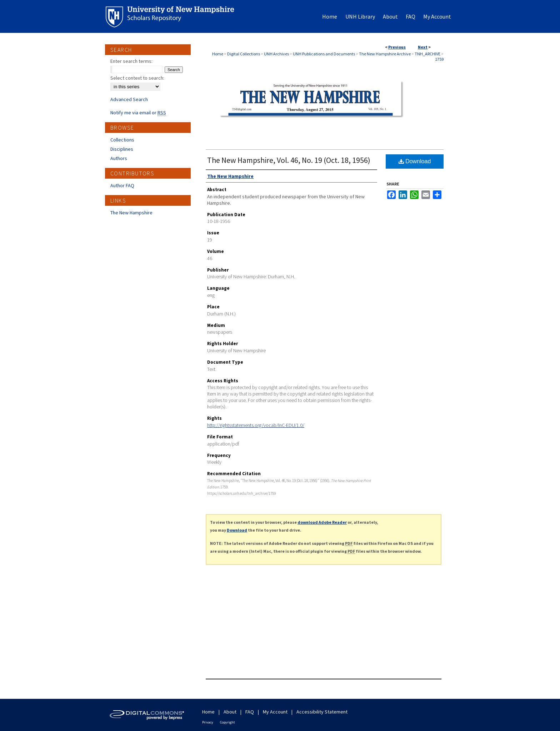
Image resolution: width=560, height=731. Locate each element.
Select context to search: (137, 78)
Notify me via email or (138, 113)
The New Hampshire (131, 213)
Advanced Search (129, 99)
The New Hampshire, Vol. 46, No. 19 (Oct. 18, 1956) (289, 160)
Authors (119, 158)
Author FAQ (122, 185)
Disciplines (122, 149)
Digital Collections (244, 54)
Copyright (227, 722)
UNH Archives (276, 54)
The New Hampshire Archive (385, 54)
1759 (439, 59)
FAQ (250, 712)
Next (423, 47)
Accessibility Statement (322, 712)
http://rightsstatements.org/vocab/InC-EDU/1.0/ (256, 425)
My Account (275, 712)
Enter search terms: (131, 61)
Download (415, 161)
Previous (397, 47)
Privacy (208, 722)
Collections (122, 140)
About (230, 712)
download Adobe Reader (322, 522)
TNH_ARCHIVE (427, 54)
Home (218, 54)
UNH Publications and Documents (324, 54)
